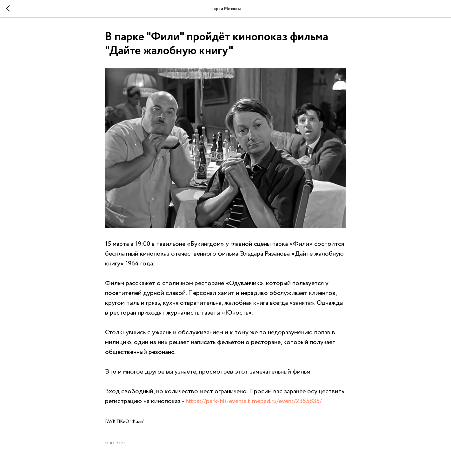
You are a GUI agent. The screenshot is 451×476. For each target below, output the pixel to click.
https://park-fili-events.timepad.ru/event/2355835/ (254, 401)
